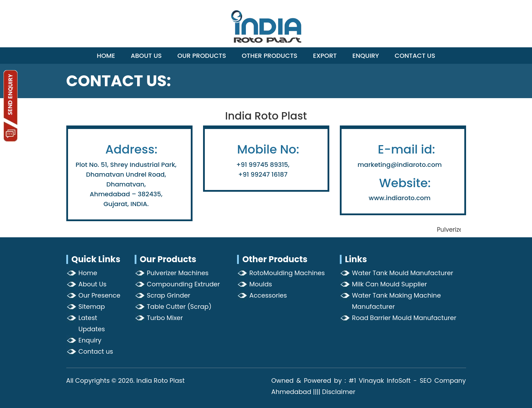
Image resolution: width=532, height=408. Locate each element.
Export (325, 56)
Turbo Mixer (165, 318)
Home (106, 56)
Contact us (96, 351)
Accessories (268, 295)
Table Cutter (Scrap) (179, 307)
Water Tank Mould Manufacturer (403, 273)
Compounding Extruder (183, 284)
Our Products (202, 56)
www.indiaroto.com (399, 198)
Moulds (261, 284)
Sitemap (92, 307)
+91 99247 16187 (263, 174)
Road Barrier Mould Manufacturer (404, 318)
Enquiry (366, 56)
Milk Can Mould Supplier (390, 284)
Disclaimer (339, 392)
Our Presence (100, 295)
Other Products (270, 56)
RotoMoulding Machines (287, 273)
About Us (146, 56)
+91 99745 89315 (262, 165)
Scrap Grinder (169, 295)
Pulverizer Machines (178, 273)
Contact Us (415, 56)
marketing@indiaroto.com (399, 165)
